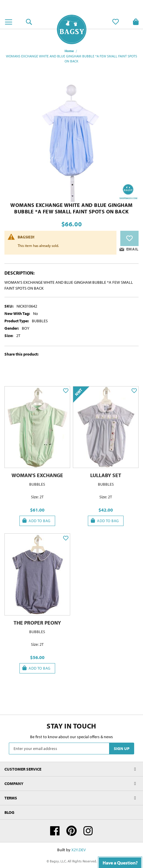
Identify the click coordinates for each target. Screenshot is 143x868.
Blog (9, 812)
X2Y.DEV (79, 850)
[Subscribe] (122, 748)
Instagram (88, 831)
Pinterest (71, 831)
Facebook (55, 831)
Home (69, 51)
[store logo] (72, 29)
